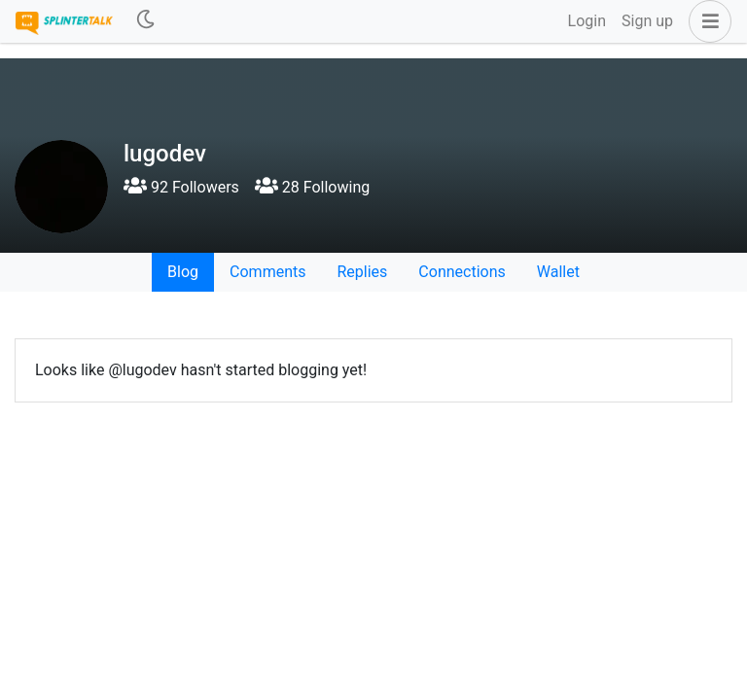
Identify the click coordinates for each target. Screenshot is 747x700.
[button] (706, 21)
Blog (183, 272)
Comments (267, 272)
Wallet (558, 272)
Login (587, 21)
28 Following (312, 187)
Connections (462, 272)
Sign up (647, 21)
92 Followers (181, 187)
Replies (362, 272)
